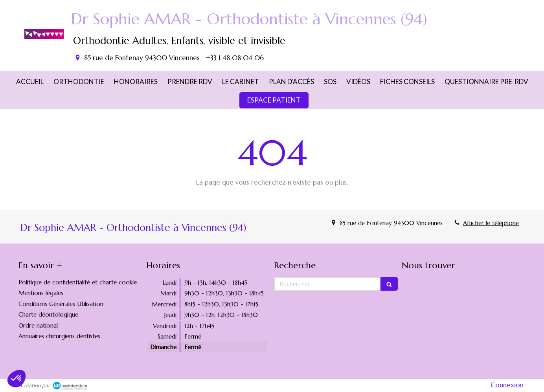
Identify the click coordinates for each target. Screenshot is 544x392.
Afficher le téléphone (491, 223)
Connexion (507, 385)
